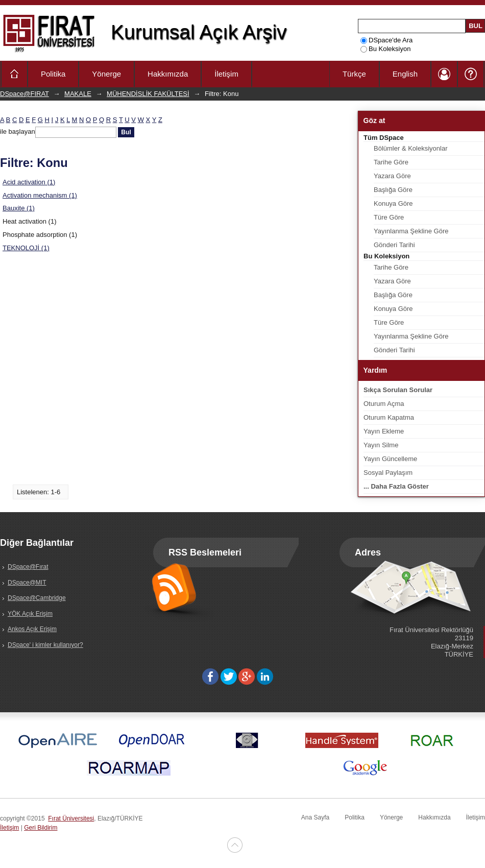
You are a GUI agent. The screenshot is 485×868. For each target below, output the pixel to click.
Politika (53, 74)
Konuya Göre (393, 203)
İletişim (226, 74)
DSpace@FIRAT (25, 94)
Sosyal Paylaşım (388, 473)
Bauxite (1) (19, 208)
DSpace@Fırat (28, 567)
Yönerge (106, 74)
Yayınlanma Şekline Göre (411, 231)
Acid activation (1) (29, 182)
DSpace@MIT (27, 583)
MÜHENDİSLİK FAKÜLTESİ (148, 94)
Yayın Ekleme (384, 431)
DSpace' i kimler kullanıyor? (45, 645)
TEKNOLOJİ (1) (26, 248)
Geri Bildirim (41, 828)
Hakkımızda (168, 74)
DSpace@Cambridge (37, 598)
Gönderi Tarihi (394, 245)
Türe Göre (389, 217)
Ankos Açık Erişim (32, 629)
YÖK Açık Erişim (30, 614)
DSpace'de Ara (386, 40)
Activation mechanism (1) (40, 195)
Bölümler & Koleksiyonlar (411, 148)
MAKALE (78, 94)
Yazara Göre (392, 176)
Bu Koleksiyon (385, 49)
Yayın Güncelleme (390, 459)
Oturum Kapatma (389, 417)
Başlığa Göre (393, 190)
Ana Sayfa (315, 817)
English (405, 74)
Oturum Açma (384, 404)
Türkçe (354, 74)
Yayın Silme (381, 445)
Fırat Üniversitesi (71, 818)
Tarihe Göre (391, 162)
